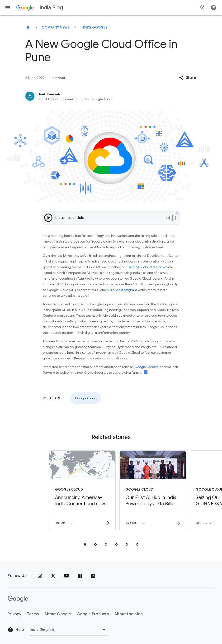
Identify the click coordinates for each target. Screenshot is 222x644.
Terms (33, 614)
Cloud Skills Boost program (117, 290)
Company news (56, 27)
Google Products (93, 614)
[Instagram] (40, 576)
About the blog (129, 614)
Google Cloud (86, 398)
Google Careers (146, 367)
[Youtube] (66, 576)
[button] (187, 78)
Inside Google (94, 27)
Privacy (14, 614)
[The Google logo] (18, 599)
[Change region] (68, 630)
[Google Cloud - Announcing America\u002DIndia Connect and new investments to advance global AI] (76, 491)
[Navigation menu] (8, 8)
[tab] (85, 544)
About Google (58, 614)
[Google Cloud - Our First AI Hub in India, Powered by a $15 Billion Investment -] (146, 491)
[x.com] (53, 576)
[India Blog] (28, 27)
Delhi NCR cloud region (145, 267)
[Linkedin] (93, 576)
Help (16, 630)
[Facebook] (80, 576)
